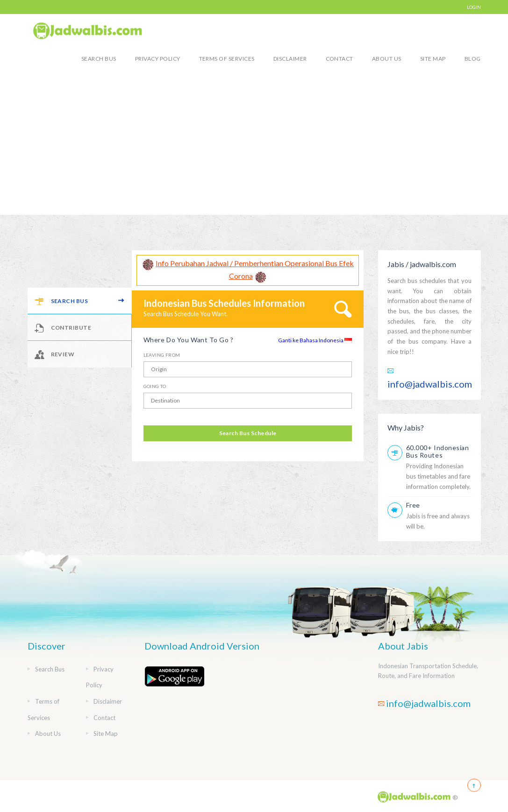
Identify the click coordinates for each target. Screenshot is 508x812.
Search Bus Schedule (248, 433)
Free (413, 505)
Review (55, 354)
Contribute (63, 328)
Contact (340, 59)
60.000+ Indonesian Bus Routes (438, 451)
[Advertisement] (254, 145)
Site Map (433, 59)
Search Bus (99, 59)
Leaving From (162, 355)
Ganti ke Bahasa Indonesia (315, 340)
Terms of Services (227, 59)
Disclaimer (290, 59)
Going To (155, 386)
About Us (387, 59)
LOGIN (474, 7)
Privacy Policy (158, 59)
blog (473, 59)
